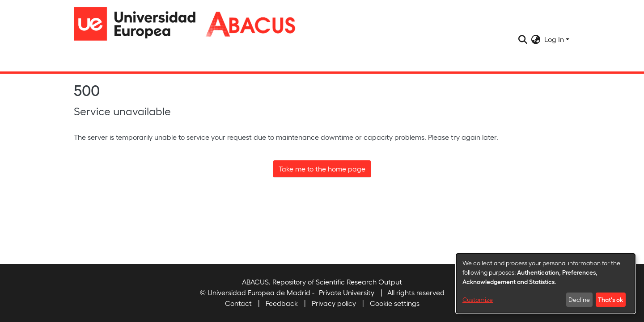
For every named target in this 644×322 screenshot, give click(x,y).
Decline (579, 299)
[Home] (139, 24)
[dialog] (546, 283)
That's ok (610, 299)
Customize (478, 299)
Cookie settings (395, 303)
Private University (347, 292)
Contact (238, 303)
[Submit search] (523, 39)
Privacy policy (334, 303)
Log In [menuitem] (554, 39)
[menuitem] (536, 39)
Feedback (282, 303)
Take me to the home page (322, 169)
